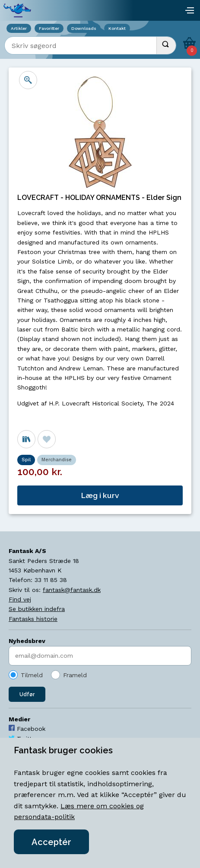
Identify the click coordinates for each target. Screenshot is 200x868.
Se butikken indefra (37, 609)
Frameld (75, 675)
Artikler (19, 28)
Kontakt (117, 28)
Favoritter (49, 28)
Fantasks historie (33, 619)
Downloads (84, 28)
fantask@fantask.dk (72, 590)
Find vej (20, 599)
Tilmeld (32, 675)
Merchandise (57, 460)
